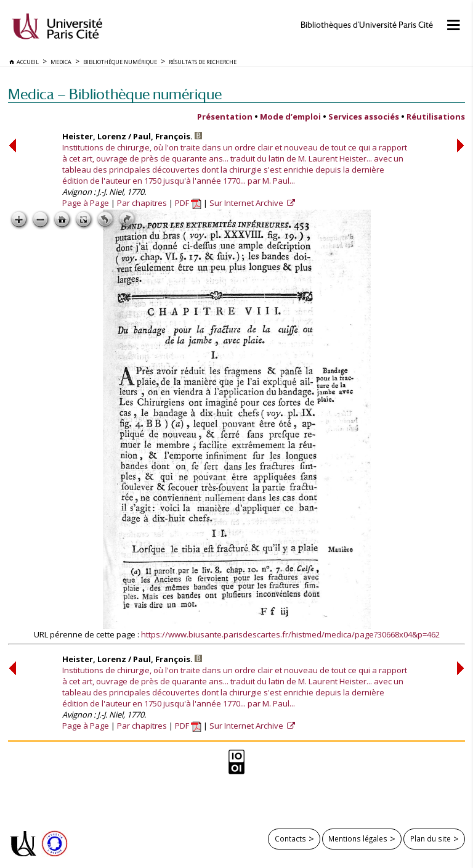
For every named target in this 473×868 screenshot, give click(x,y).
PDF (188, 203)
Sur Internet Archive (247, 203)
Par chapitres (142, 203)
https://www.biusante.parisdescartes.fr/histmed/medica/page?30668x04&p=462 (290, 634)
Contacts (290, 838)
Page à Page (86, 203)
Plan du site (431, 838)
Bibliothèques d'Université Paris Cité (367, 25)
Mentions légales (358, 838)
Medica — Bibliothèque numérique (115, 94)
